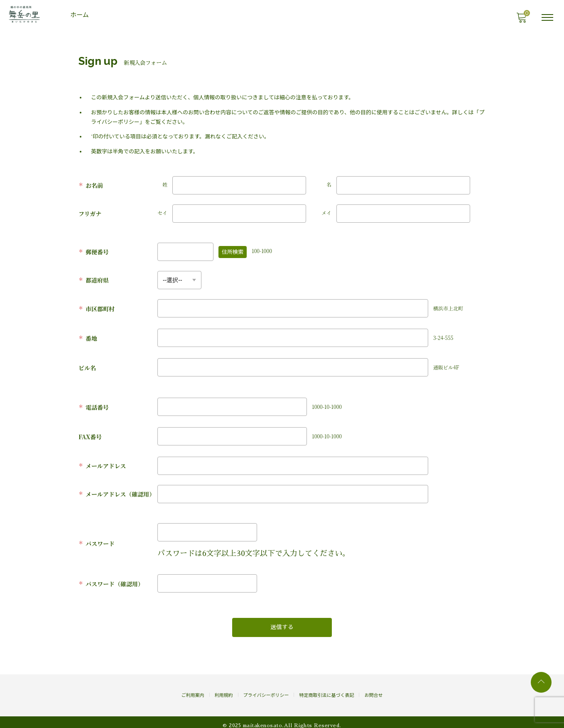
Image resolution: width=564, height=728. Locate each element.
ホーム (80, 15)
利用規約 (224, 689)
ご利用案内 (193, 689)
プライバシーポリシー (266, 689)
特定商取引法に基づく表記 (326, 689)
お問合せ (373, 689)
